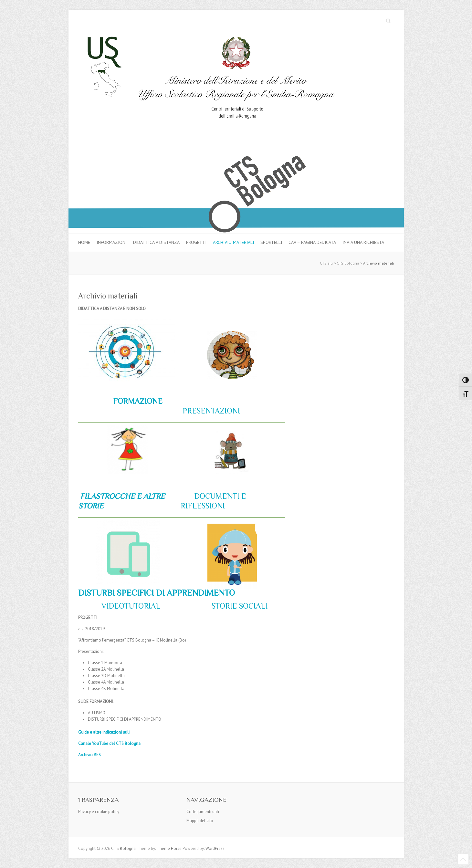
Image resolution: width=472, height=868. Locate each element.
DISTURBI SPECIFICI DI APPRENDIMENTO (125, 719)
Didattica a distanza (156, 242)
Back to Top (463, 859)
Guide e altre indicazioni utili (104, 732)
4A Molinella (112, 682)
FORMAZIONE (138, 401)
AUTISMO (97, 713)
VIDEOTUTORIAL (129, 606)
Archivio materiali (233, 242)
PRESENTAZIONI (210, 411)
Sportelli (271, 242)
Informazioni (112, 242)
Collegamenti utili (203, 812)
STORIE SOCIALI (239, 606)
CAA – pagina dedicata (312, 242)
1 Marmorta (112, 663)
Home (84, 242)
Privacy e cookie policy (99, 812)
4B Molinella (113, 689)
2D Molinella (113, 676)
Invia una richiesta (363, 242)
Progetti (196, 242)
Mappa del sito (200, 821)
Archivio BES (89, 755)
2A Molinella (113, 669)
